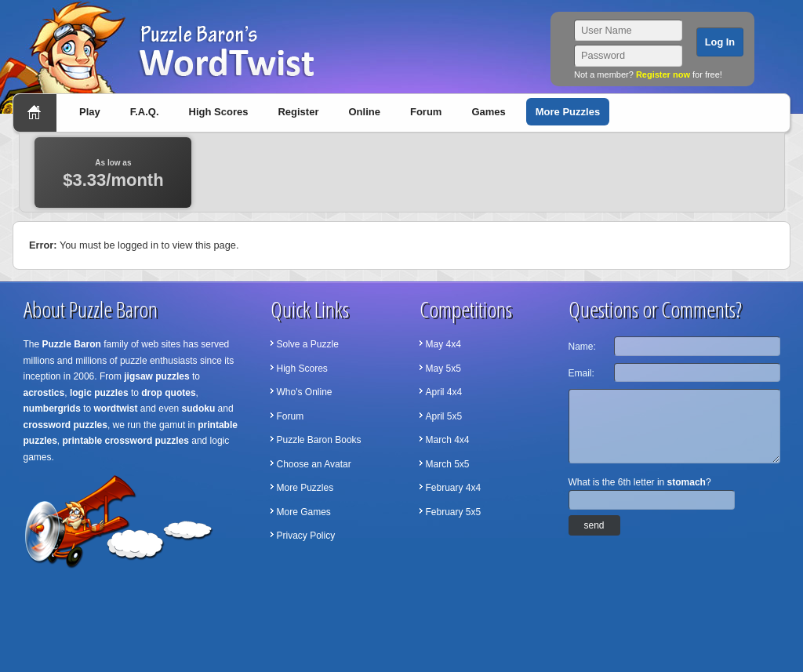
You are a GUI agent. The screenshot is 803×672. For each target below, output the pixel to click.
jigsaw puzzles (156, 376)
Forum (426, 112)
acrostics (44, 393)
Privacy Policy (306, 536)
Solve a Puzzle (308, 344)
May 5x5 (443, 369)
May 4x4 (443, 344)
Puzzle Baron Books (319, 440)
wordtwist (116, 409)
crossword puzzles (65, 425)
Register (298, 112)
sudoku (199, 409)
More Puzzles (568, 112)
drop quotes (168, 393)
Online (364, 112)
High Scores (219, 112)
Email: (581, 373)
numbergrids (52, 409)
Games (488, 112)
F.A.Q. (145, 112)
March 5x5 (448, 464)
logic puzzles (99, 393)
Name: (582, 347)
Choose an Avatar (314, 464)
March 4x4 (448, 440)
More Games (304, 512)
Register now (663, 74)
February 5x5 (454, 512)
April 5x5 (444, 416)
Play (90, 112)
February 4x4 (454, 488)
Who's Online (305, 392)
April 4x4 (444, 392)
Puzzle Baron (72, 344)
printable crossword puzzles (126, 441)
